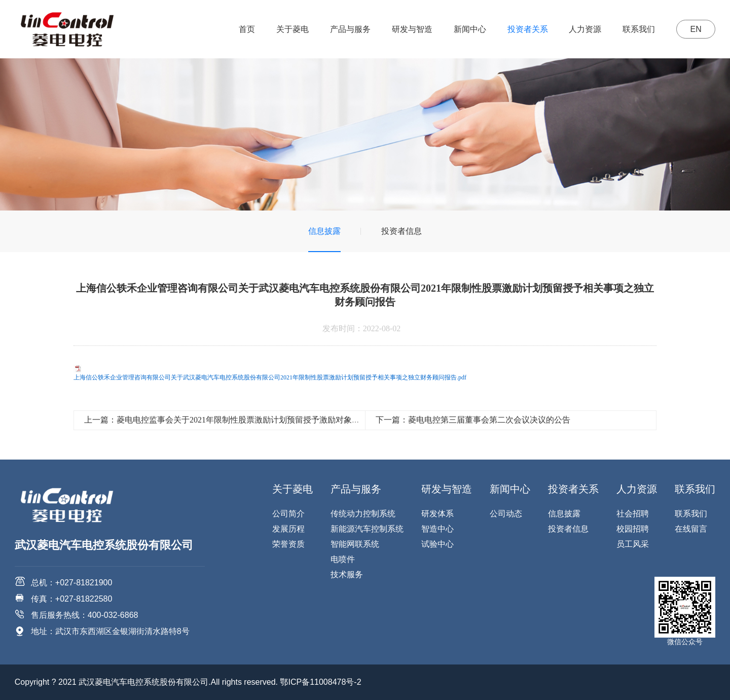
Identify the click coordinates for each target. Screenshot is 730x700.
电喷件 (343, 559)
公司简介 (288, 514)
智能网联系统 (355, 544)
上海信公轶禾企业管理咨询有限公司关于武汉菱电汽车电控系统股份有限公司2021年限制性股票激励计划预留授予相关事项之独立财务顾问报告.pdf (270, 377)
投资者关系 (527, 29)
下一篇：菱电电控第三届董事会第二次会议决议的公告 (473, 420)
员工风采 (633, 544)
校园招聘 (633, 529)
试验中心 (437, 544)
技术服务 (347, 574)
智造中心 (437, 529)
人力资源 (585, 29)
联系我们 (638, 29)
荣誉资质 (288, 544)
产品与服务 (350, 29)
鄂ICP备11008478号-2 (320, 682)
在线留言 (691, 529)
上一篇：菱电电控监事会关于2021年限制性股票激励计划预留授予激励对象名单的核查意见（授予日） (267, 420)
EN (696, 29)
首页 (246, 29)
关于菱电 (292, 29)
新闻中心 (469, 29)
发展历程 (288, 529)
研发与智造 (412, 29)
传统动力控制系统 (363, 514)
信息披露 (324, 231)
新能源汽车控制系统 (367, 529)
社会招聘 (633, 514)
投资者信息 (401, 231)
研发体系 (437, 514)
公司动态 (506, 514)
